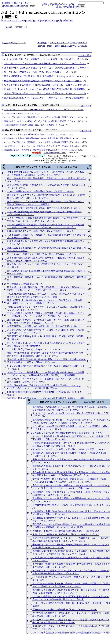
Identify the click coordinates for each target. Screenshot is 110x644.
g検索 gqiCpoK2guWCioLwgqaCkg (58, 4)
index (50, 46)
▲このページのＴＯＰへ (14, 43)
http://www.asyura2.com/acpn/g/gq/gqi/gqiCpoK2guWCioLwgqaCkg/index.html (37, 20)
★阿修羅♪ (6, 3)
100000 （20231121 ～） (17, 27)
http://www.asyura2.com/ (55, 153)
